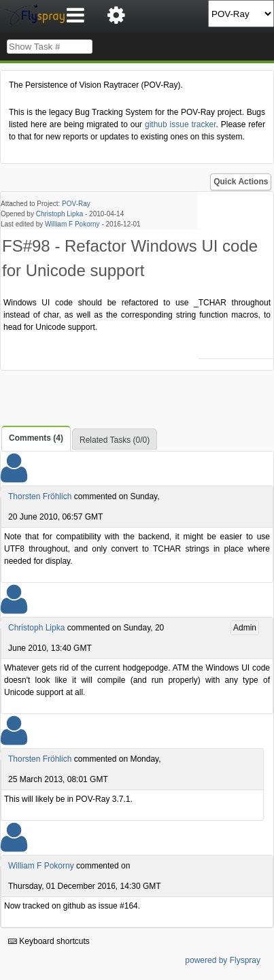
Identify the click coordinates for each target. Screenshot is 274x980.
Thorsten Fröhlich (40, 496)
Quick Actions (241, 182)
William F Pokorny (72, 224)
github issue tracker (181, 124)
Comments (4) (36, 438)
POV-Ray (76, 204)
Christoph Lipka (59, 214)
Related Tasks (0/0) (115, 440)
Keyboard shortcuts (49, 941)
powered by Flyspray (223, 960)
